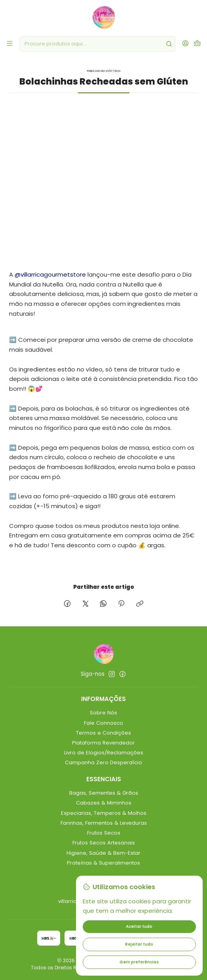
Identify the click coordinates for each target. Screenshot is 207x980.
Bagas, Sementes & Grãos (104, 793)
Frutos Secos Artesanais (104, 843)
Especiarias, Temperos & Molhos (104, 813)
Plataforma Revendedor (103, 743)
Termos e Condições (103, 733)
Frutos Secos (104, 833)
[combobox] (98, 44)
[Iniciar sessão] (185, 44)
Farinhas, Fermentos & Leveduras (104, 823)
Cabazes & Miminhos (104, 803)
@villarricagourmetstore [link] (50, 274)
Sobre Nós (103, 713)
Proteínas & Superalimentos (103, 863)
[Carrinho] (197, 44)
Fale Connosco (103, 723)
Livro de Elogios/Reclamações (104, 753)
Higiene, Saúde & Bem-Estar (103, 853)
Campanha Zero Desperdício (103, 762)
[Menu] (10, 44)
